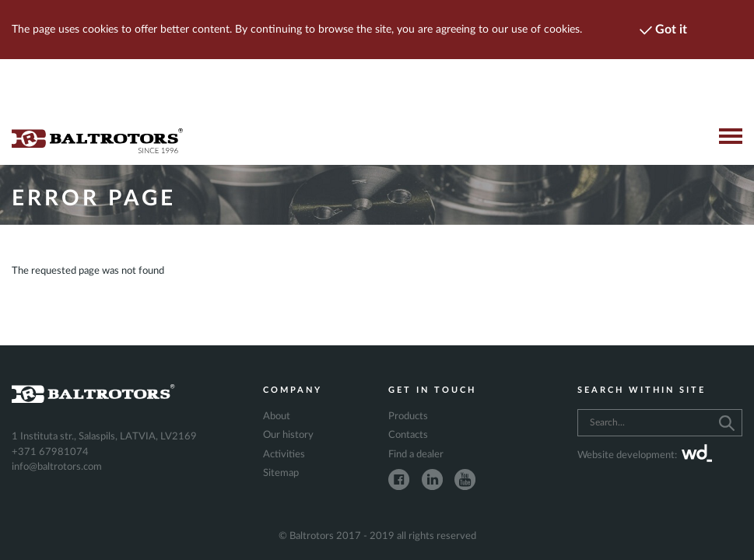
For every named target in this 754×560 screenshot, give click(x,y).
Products (408, 416)
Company (293, 390)
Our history (288, 435)
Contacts (408, 435)
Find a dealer (416, 455)
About (277, 416)
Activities (284, 455)
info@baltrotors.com (57, 467)
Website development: (645, 456)
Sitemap (281, 473)
